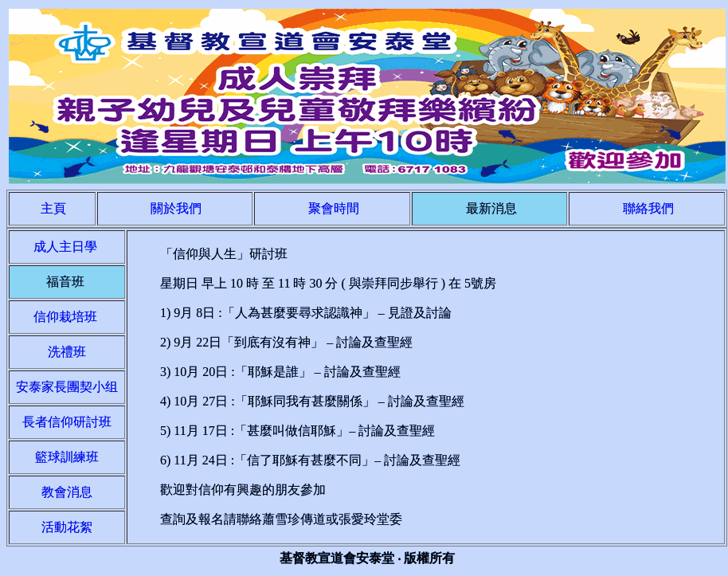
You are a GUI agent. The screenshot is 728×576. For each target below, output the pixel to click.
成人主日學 (67, 247)
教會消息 (67, 492)
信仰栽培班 (67, 317)
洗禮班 (67, 352)
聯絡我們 (648, 208)
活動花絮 (67, 527)
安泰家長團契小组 (67, 387)
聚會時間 (334, 208)
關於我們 (176, 208)
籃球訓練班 (67, 457)
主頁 (53, 208)
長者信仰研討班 (67, 422)
